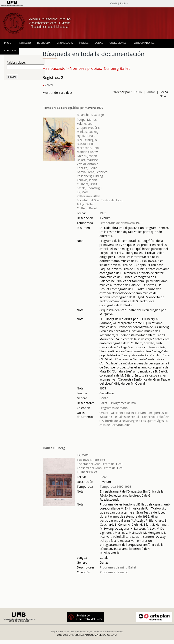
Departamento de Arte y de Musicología (72, 631)
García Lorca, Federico (92, 172)
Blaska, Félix (85, 144)
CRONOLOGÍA (65, 43)
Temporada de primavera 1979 (121, 223)
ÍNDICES (84, 43)
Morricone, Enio (88, 148)
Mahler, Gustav (87, 152)
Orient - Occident (111, 413)
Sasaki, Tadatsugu (89, 188)
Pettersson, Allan (88, 196)
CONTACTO (11, 50)
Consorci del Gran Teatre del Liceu (101, 468)
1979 (103, 213)
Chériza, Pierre (87, 168)
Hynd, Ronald (86, 136)
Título (138, 92)
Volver (48, 85)
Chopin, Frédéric (88, 128)
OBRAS (99, 43)
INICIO (8, 43)
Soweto (106, 417)
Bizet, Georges (87, 140)
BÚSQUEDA (44, 43)
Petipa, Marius (87, 120)
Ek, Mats (83, 192)
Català (114, 3)
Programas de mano (114, 408)
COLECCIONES (118, 43)
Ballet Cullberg (54, 448)
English (124, 3)
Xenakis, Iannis (87, 180)
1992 (103, 477)
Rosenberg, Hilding (90, 176)
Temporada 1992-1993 (116, 486)
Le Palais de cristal (126, 417)
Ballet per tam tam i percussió (147, 413)
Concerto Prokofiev (155, 417)
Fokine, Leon (86, 124)
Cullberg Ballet (87, 208)
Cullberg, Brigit (87, 184)
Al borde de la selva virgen (120, 421)
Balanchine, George (90, 115)
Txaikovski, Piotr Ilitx (91, 460)
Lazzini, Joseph (87, 156)
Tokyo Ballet (85, 204)
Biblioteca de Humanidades (109, 631)
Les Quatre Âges (153, 421)
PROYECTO (24, 43)
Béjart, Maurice (87, 160)
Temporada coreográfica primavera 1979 (73, 108)
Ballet (103, 403)
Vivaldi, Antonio (88, 164)
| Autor (149, 92)
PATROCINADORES (144, 43)
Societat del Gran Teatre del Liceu (100, 200)
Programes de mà (124, 403)
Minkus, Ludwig (88, 132)
